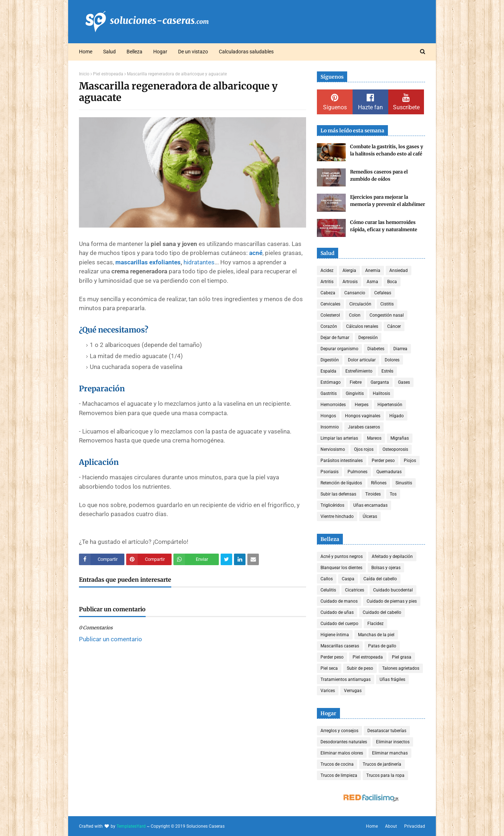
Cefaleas (383, 293)
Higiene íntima (335, 635)
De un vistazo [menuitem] (193, 52)
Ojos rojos (364, 449)
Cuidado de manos (339, 601)
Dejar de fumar (335, 338)
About (391, 826)
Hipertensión (390, 405)
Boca (392, 282)
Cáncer (394, 326)
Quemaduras (389, 472)
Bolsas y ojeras (386, 568)
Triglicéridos (332, 505)
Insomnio (330, 427)
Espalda (328, 371)
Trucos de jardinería (382, 764)
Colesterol (330, 315)
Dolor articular (362, 360)
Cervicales (330, 304)
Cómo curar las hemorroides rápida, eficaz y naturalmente (384, 226)
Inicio (84, 74)
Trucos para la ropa (385, 775)
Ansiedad (399, 270)
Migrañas (400, 438)
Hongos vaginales (363, 416)
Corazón (329, 326)
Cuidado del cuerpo (339, 624)
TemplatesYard (131, 826)
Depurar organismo (339, 349)
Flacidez (375, 624)
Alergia (349, 270)
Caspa (348, 579)
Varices (328, 691)
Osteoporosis (395, 449)
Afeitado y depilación (392, 556)
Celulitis (328, 590)
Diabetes (376, 349)
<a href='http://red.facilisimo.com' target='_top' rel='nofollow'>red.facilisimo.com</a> (371, 798)
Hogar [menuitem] (160, 52)
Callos (327, 579)
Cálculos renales (362, 326)
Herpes (362, 405)
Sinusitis (404, 483)
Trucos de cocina (337, 764)
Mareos (374, 438)
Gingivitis (355, 393)
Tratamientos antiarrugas (346, 679)
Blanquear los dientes (341, 568)
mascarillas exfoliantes (148, 262)
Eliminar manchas (390, 753)
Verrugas (353, 691)
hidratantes (199, 262)
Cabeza (328, 293)
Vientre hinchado (337, 516)
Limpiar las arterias (339, 438)
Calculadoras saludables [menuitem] (246, 52)
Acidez (327, 270)
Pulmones (357, 472)
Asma (372, 282)
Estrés (387, 371)
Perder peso (383, 461)
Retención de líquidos (341, 483)
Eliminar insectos (393, 742)
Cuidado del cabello (382, 612)
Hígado (397, 416)
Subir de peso (360, 668)
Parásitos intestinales (342, 461)
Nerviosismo (333, 449)
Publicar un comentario (110, 639)
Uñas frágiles (392, 679)
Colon (355, 315)
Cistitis (387, 304)
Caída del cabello (380, 579)
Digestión (330, 360)
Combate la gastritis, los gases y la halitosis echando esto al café (387, 150)
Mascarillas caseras (340, 646)
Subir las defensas (338, 494)
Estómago (331, 382)
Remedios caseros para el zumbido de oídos (379, 175)
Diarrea (400, 349)
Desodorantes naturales (344, 742)
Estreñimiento (359, 371)
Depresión (368, 338)
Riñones (379, 483)
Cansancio (355, 293)
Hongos (328, 416)
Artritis (327, 282)
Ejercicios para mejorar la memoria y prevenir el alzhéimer (388, 201)
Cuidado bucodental (393, 590)
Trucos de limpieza (339, 775)
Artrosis (350, 282)
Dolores (392, 360)
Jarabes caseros (364, 427)
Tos (393, 494)
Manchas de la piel (376, 635)
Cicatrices (355, 590)
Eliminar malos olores (342, 753)
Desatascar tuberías (387, 731)
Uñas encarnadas (370, 505)
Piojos (410, 461)
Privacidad (415, 826)
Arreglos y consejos (339, 731)
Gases (404, 382)
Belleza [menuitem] (134, 52)
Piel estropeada (108, 74)
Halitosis (381, 393)
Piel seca (329, 668)
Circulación (360, 304)
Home (372, 826)
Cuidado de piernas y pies (392, 601)
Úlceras (370, 516)
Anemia (373, 270)
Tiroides (373, 494)
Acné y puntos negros (342, 556)
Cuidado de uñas (337, 612)
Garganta (380, 382)
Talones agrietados (401, 668)
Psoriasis (330, 472)
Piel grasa (402, 657)
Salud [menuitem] (109, 52)
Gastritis (329, 393)
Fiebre (356, 382)
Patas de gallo (382, 646)
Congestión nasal (387, 315)
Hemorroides (333, 405)
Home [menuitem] (86, 52)
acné (256, 253)
